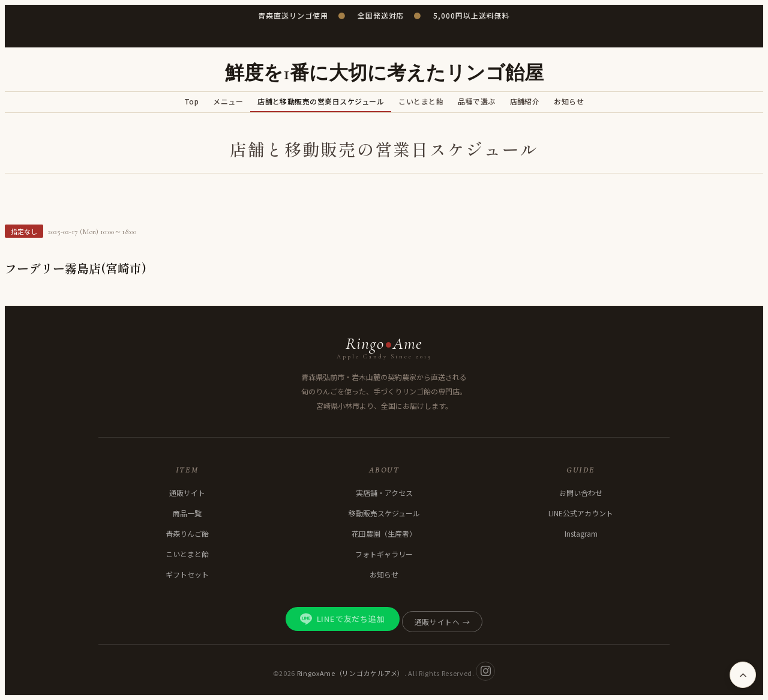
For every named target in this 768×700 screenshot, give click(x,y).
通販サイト (187, 493)
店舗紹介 (525, 101)
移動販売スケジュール (384, 513)
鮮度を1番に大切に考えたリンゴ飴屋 (384, 73)
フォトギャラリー (384, 554)
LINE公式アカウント (581, 513)
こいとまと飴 (421, 101)
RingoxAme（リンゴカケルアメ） (351, 672)
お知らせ (569, 101)
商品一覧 (187, 513)
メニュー (228, 101)
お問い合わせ (581, 493)
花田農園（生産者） (384, 533)
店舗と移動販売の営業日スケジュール (321, 101)
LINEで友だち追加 (343, 619)
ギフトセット (187, 574)
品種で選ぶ (476, 101)
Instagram (581, 533)
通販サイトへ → (442, 622)
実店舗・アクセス (384, 493)
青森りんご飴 (187, 533)
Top (191, 101)
